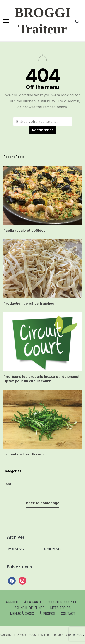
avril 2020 (52, 549)
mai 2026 (16, 549)
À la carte (33, 602)
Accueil (12, 602)
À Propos (47, 614)
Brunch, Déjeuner (29, 608)
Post (7, 484)
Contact (68, 614)
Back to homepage (43, 503)
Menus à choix (22, 614)
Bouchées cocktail (63, 602)
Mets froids (60, 608)
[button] (6, 21)
